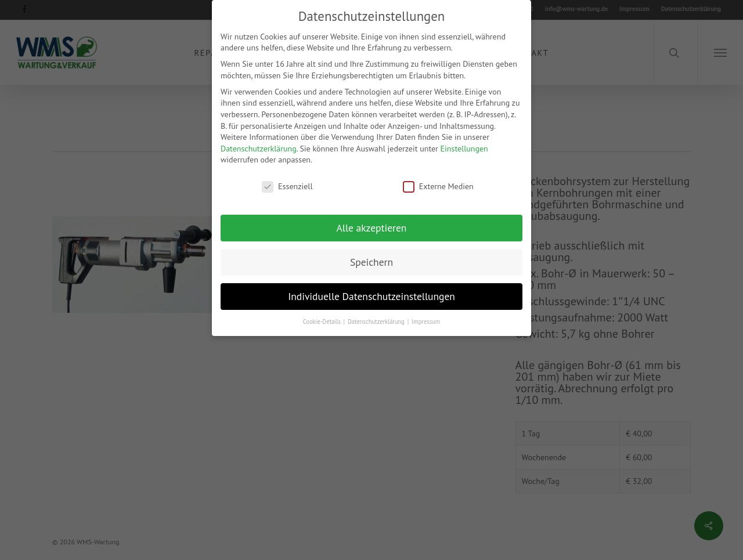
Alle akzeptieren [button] (372, 227)
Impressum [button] (426, 320)
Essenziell (287, 185)
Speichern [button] (371, 261)
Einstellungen (464, 147)
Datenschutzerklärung (259, 147)
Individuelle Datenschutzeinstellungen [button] (371, 295)
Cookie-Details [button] (323, 320)
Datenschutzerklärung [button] (377, 320)
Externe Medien (438, 185)
